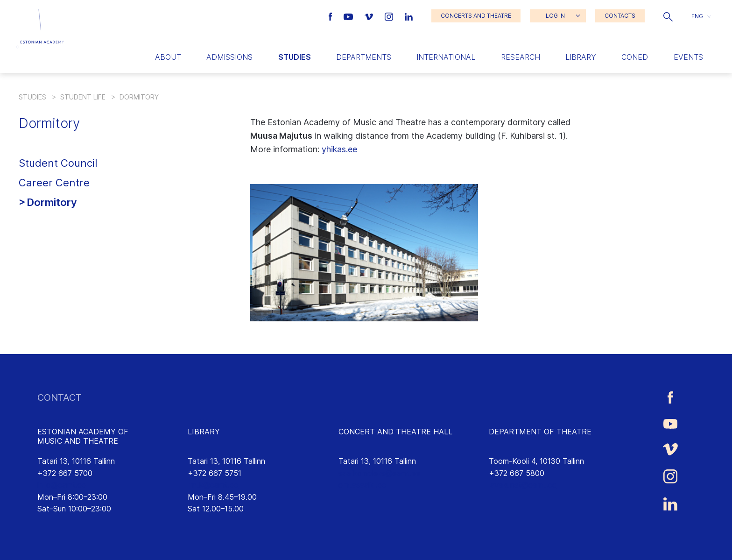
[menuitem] (701, 16)
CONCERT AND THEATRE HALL (395, 432)
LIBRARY (204, 432)
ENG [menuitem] (697, 16)
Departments (364, 57)
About (168, 57)
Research (521, 57)
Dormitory (52, 202)
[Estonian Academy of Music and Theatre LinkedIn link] (409, 16)
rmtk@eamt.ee (213, 485)
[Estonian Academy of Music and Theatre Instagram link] (390, 16)
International (446, 57)
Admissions (229, 57)
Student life (83, 97)
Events (688, 57)
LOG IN (555, 16)
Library (581, 57)
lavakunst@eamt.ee (523, 485)
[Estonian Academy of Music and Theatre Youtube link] (349, 16)
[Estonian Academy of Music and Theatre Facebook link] (332, 16)
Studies (295, 57)
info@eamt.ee (62, 485)
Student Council (58, 163)
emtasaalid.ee (362, 485)
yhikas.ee (339, 149)
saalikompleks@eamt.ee (379, 473)
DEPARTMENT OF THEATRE (540, 432)
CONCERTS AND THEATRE (476, 16)
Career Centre (54, 183)
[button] (668, 16)
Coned (635, 57)
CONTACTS (620, 16)
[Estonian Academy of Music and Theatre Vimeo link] (370, 16)
